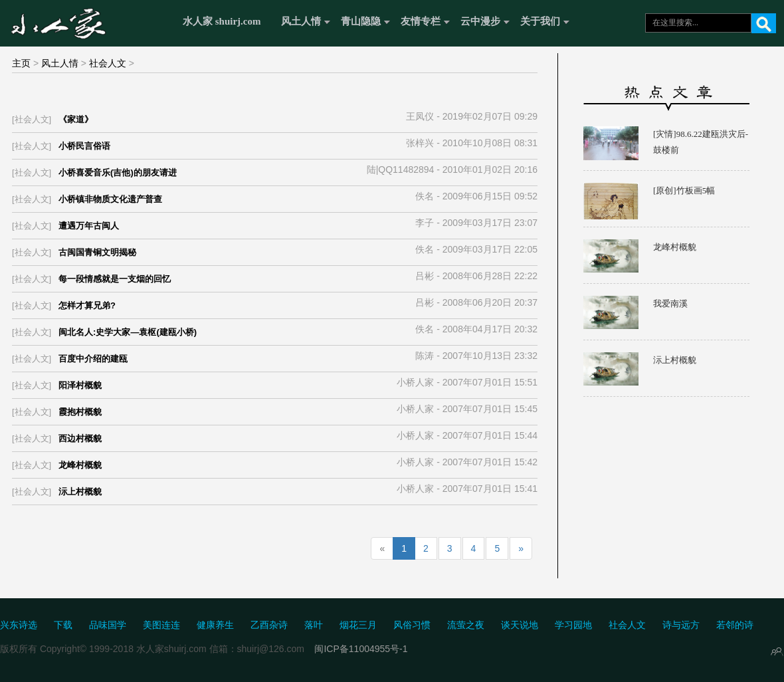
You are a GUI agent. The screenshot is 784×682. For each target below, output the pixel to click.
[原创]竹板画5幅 (684, 190)
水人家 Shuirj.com (88, 22)
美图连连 (161, 625)
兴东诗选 (19, 625)
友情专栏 (421, 21)
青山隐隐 (361, 21)
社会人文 (108, 63)
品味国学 (108, 625)
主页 (21, 63)
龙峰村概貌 (675, 247)
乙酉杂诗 (269, 625)
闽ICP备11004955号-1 (361, 649)
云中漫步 (480, 21)
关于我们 (540, 21)
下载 (63, 625)
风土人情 (301, 21)
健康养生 (215, 625)
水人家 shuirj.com (222, 21)
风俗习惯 (412, 625)
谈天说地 (520, 625)
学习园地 (573, 625)
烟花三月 (358, 625)
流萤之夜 (466, 625)
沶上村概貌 (675, 360)
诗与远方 (681, 625)
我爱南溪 (670, 303)
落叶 (314, 625)
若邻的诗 (735, 625)
